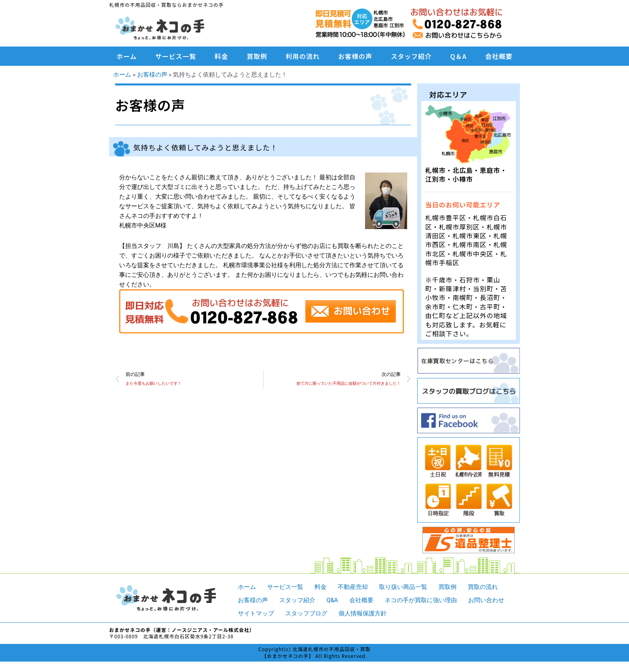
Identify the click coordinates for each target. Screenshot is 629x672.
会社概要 (499, 56)
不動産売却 (353, 587)
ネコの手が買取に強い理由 (421, 600)
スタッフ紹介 (411, 56)
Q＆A (458, 56)
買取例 (257, 56)
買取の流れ (483, 587)
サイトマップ (256, 613)
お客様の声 (355, 56)
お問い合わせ (486, 600)
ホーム (127, 56)
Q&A (332, 600)
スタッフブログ (306, 613)
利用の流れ (303, 56)
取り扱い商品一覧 (403, 587)
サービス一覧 (176, 56)
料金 (221, 56)
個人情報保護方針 (363, 613)
